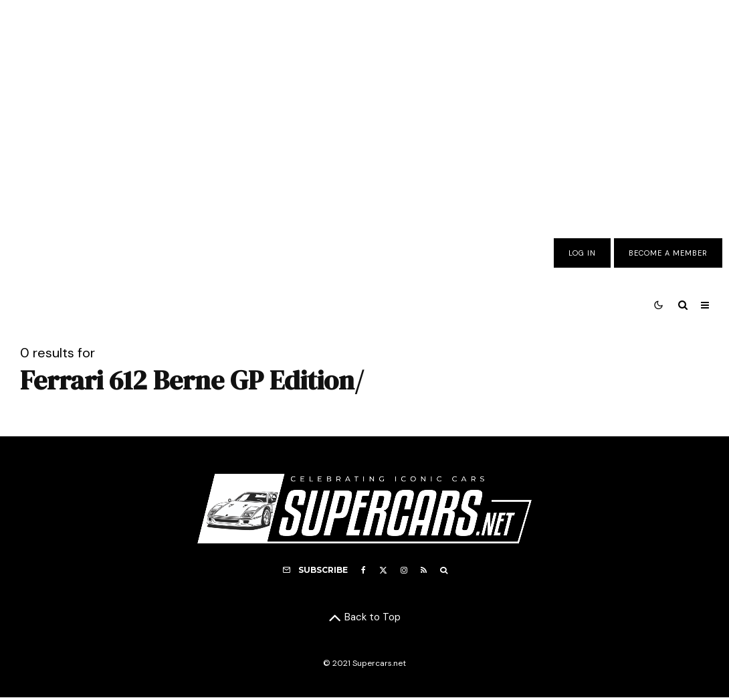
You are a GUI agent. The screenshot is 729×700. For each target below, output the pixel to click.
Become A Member (668, 253)
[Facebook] (363, 570)
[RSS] (424, 570)
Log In (582, 253)
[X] (383, 570)
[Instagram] (404, 570)
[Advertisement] (364, 109)
